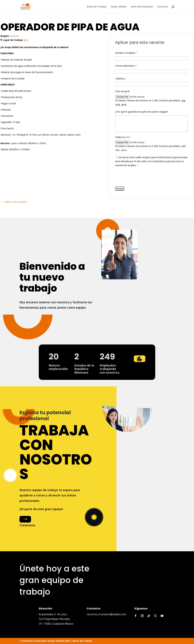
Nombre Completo (126, 53)
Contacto (162, 7)
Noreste (14, 36)
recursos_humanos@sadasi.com (106, 614)
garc (26, 40)
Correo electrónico (126, 66)
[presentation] (140, 177)
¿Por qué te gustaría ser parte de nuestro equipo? (142, 112)
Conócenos (27, 525)
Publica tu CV (123, 137)
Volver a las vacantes (16, 202)
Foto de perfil (122, 91)
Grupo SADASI (119, 7)
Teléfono (121, 79)
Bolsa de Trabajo (97, 7)
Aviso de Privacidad (142, 7)
